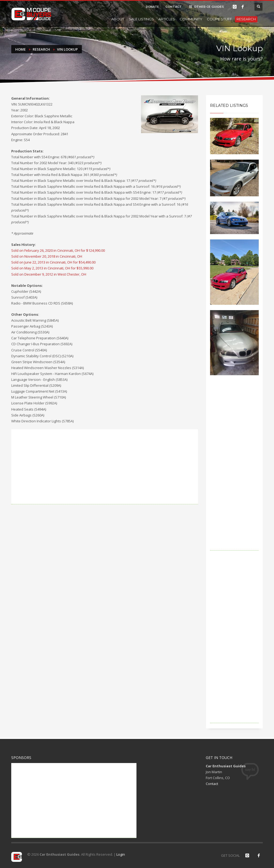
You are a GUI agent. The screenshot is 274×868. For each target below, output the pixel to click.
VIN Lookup (67, 49)
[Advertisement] (105, 467)
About (118, 19)
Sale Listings (141, 19)
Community (191, 19)
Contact (212, 784)
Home (20, 49)
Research (246, 19)
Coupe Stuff (219, 19)
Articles (167, 19)
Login (121, 854)
